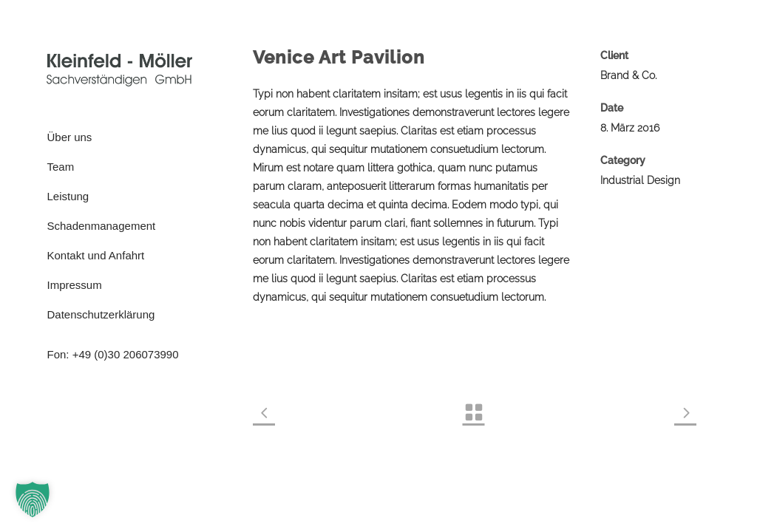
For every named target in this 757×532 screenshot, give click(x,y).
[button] (33, 499)
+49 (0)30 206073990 (126, 354)
